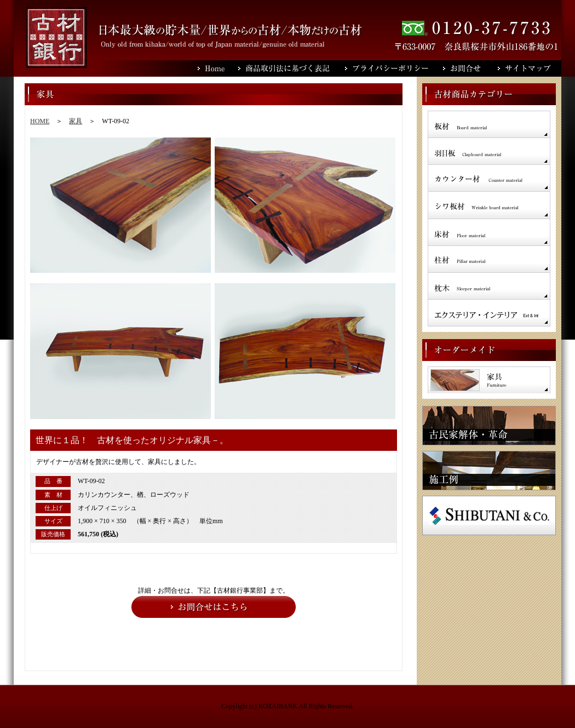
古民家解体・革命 (489, 426)
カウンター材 (489, 178)
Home (218, 68)
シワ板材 (489, 205)
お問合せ (470, 68)
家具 (76, 121)
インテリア (489, 313)
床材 (489, 232)
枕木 (489, 286)
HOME (40, 121)
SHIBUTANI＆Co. (489, 515)
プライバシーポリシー (394, 68)
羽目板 (489, 151)
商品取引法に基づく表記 (292, 68)
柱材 (489, 259)
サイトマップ (530, 68)
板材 (489, 124)
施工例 (489, 471)
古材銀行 (56, 38)
